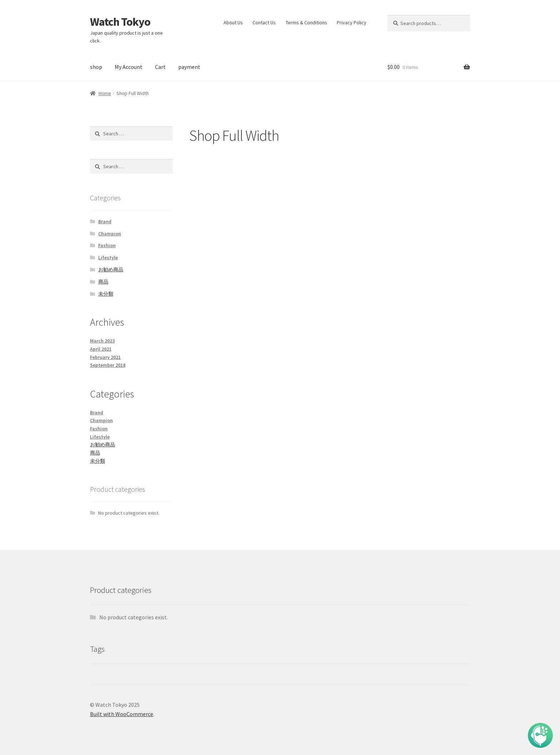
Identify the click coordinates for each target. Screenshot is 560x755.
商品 (103, 282)
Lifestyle (108, 257)
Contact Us (264, 22)
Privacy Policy (352, 22)
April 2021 (101, 349)
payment (189, 67)
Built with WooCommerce (122, 714)
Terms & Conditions (306, 22)
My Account (129, 67)
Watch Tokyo (120, 22)
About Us (233, 22)
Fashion (107, 245)
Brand (105, 221)
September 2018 (108, 365)
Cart (160, 67)
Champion (110, 234)
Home (105, 93)
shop (96, 67)
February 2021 (105, 357)
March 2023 (102, 341)
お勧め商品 (111, 270)
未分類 (106, 294)
